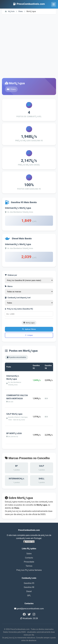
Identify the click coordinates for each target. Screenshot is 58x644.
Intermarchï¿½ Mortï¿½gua (18, 208)
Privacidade (29, 562)
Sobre (29, 554)
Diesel (29, 591)
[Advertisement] (29, 46)
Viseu (21, 11)
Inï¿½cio (10, 11)
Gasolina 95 (29, 583)
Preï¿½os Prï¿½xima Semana (29, 570)
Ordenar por (11, 275)
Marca (9, 286)
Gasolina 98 (29, 587)
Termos (29, 566)
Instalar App (29, 542)
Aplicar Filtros (29, 329)
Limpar (29, 335)
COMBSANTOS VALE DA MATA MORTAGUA (17, 397)
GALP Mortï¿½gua (14, 414)
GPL (29, 596)
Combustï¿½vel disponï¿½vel (18, 298)
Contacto (29, 558)
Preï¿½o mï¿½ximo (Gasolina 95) (19, 309)
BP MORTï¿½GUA (14, 433)
